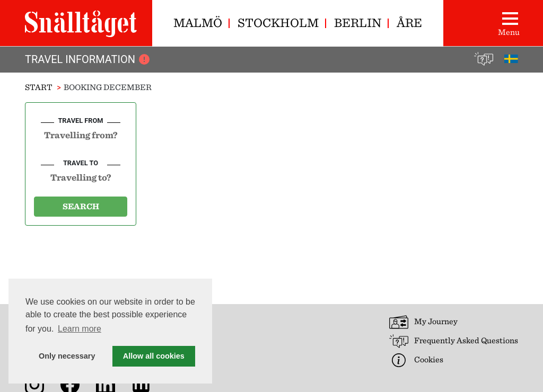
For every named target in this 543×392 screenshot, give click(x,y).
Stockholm (278, 23)
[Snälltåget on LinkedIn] (108, 384)
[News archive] (143, 384)
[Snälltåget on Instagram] (37, 384)
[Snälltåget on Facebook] (72, 384)
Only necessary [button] (67, 356)
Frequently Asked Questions (454, 341)
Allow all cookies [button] (154, 356)
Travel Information (88, 59)
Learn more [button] (80, 329)
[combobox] (81, 135)
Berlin (358, 23)
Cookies (416, 360)
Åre (409, 23)
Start (39, 87)
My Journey (423, 322)
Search (81, 206)
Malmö (198, 23)
